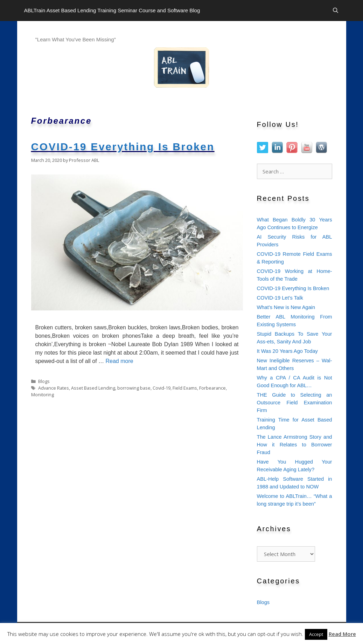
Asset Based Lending (93, 388)
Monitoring (43, 395)
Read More (342, 634)
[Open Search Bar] (336, 11)
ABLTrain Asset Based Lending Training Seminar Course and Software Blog (112, 10)
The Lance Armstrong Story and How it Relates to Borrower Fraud (295, 445)
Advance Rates (54, 388)
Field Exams (185, 388)
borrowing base (134, 388)
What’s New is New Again (286, 307)
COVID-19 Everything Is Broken (123, 147)
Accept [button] (316, 634)
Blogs (44, 381)
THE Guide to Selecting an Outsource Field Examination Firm (295, 403)
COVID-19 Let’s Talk (280, 298)
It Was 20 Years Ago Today (287, 351)
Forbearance (212, 388)
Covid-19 (162, 388)
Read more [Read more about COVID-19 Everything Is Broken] (119, 361)
